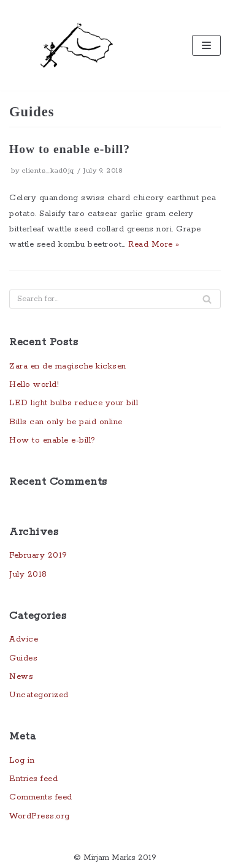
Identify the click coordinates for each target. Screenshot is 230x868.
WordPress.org (40, 816)
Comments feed (41, 797)
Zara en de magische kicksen (68, 366)
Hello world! (34, 385)
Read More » (154, 245)
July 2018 (28, 574)
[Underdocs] (77, 45)
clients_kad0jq (48, 171)
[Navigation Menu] (206, 45)
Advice (24, 639)
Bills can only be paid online (66, 422)
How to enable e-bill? (70, 149)
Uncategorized (39, 695)
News (21, 677)
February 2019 (38, 556)
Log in (22, 761)
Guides (23, 658)
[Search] (207, 299)
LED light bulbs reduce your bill (74, 403)
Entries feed (33, 779)
